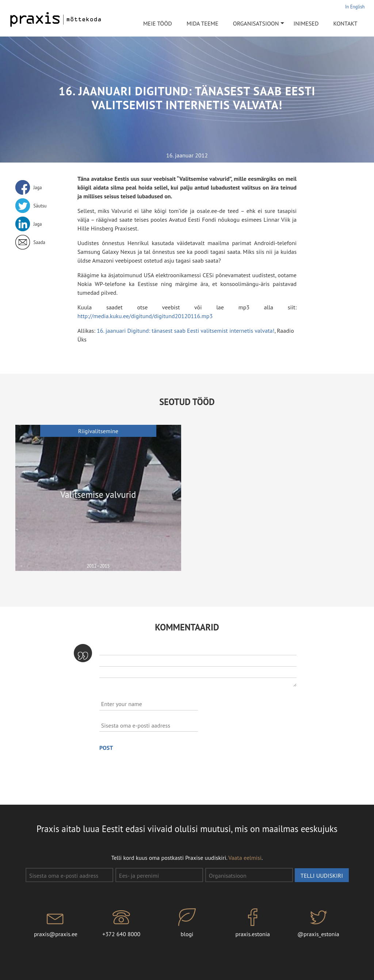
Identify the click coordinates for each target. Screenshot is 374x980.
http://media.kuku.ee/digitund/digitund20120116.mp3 (145, 316)
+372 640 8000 (121, 923)
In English (355, 7)
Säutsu (40, 206)
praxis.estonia (253, 923)
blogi (187, 923)
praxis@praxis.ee (56, 923)
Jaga (38, 187)
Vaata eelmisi (245, 858)
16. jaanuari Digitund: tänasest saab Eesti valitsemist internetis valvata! (186, 331)
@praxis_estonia (318, 923)
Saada (39, 242)
